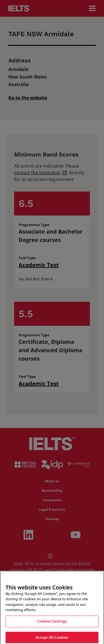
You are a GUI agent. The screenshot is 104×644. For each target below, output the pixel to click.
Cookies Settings (52, 624)
